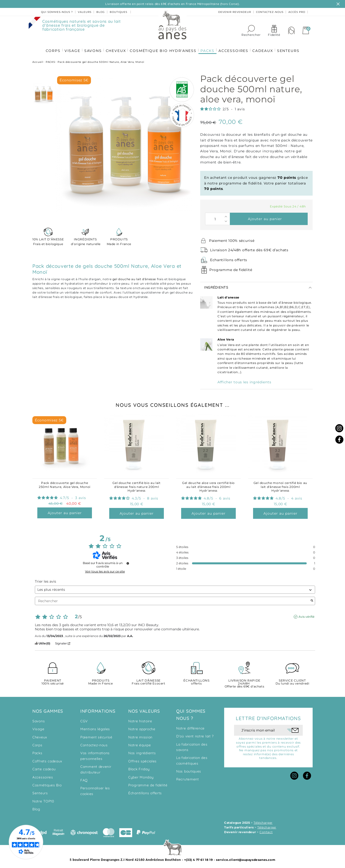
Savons (39, 719)
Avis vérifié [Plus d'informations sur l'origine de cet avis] (306, 615)
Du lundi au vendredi (292, 680)
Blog (36, 807)
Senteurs (40, 791)
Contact (266, 830)
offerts (196, 680)
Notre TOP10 (43, 799)
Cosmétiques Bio (47, 783)
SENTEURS (291, 47)
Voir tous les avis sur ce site (105, 570)
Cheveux (40, 735)
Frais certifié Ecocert (149, 680)
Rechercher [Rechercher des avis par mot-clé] (172, 599)
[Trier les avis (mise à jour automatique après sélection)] (175, 588)
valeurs (85, 12)
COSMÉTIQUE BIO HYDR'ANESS (163, 47)
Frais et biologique (48, 239)
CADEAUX (265, 47)
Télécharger (263, 821)
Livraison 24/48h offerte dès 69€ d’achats (249, 248)
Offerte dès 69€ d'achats (244, 682)
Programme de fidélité (231, 268)
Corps (37, 743)
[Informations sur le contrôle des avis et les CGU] (128, 561)
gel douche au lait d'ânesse (134, 277)
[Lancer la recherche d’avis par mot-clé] (312, 599)
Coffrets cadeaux (47, 759)
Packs (37, 751)
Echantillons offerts (229, 258)
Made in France (119, 239)
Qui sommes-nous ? (57, 12)
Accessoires (43, 775)
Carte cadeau (44, 767)
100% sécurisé (53, 680)
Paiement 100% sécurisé (232, 239)
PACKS (208, 47)
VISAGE (70, 47)
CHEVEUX (115, 47)
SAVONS (92, 47)
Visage (38, 727)
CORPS (50, 47)
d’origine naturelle (85, 239)
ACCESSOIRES (235, 47)
